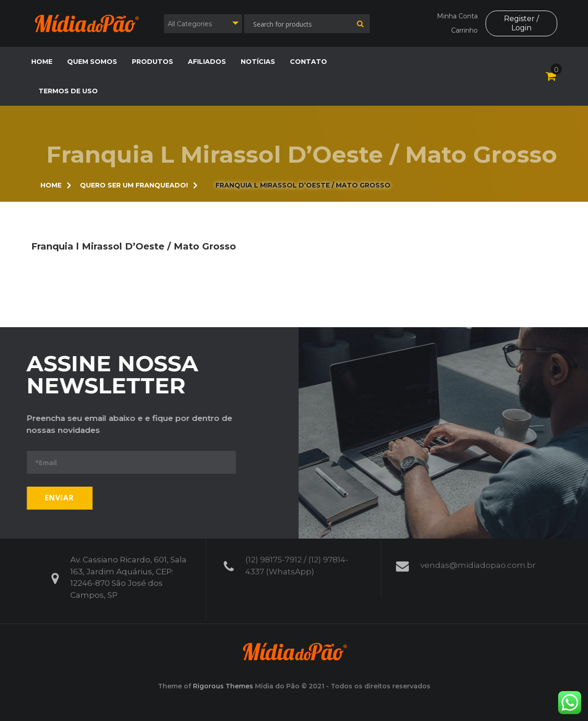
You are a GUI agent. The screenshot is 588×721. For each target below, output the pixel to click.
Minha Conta (457, 16)
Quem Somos (92, 62)
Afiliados (207, 62)
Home (42, 62)
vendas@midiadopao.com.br (478, 561)
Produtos (153, 62)
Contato (308, 62)
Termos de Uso (68, 91)
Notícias (258, 62)
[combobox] (203, 24)
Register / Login (521, 23)
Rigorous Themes (223, 686)
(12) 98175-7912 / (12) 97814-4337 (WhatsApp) (297, 561)
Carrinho (464, 30)
